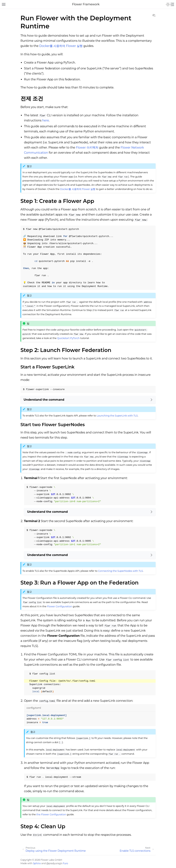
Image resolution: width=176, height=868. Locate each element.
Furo (65, 863)
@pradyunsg (53, 863)
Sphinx (37, 863)
